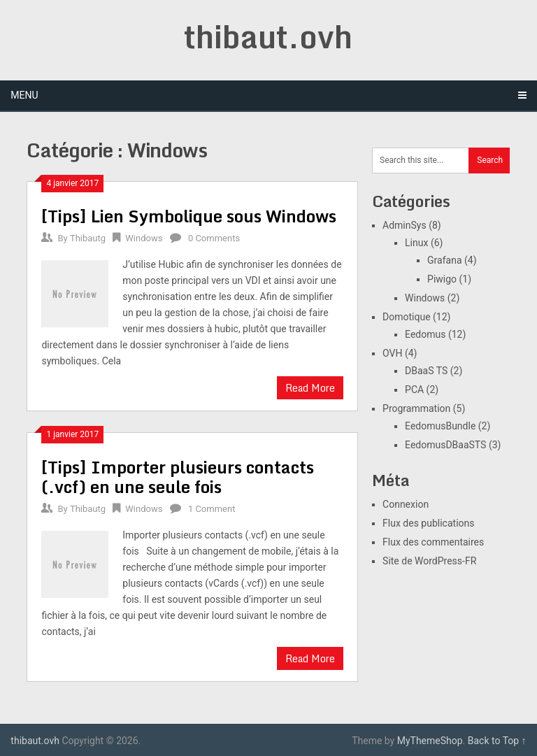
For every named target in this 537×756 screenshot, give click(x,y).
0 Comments (214, 238)
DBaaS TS (426, 371)
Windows (144, 238)
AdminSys (404, 225)
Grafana (444, 260)
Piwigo (442, 279)
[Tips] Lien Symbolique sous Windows (189, 216)
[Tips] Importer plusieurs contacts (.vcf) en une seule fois (178, 477)
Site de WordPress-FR (429, 561)
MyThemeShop (430, 741)
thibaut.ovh (268, 36)
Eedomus (425, 334)
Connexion (406, 504)
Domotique (407, 317)
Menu (24, 95)
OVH (392, 353)
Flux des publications (428, 523)
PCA (414, 390)
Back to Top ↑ (497, 741)
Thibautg (88, 238)
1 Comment (212, 509)
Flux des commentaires (433, 542)
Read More (310, 388)
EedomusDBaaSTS (445, 445)
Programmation (416, 408)
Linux (416, 243)
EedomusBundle (440, 426)
